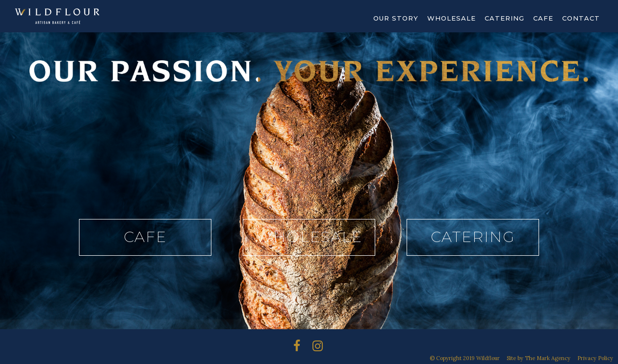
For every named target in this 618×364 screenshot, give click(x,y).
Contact (581, 18)
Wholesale (451, 18)
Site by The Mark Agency (539, 358)
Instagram (303, 348)
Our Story (396, 18)
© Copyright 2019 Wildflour (465, 358)
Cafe (543, 18)
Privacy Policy (595, 358)
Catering (504, 18)
